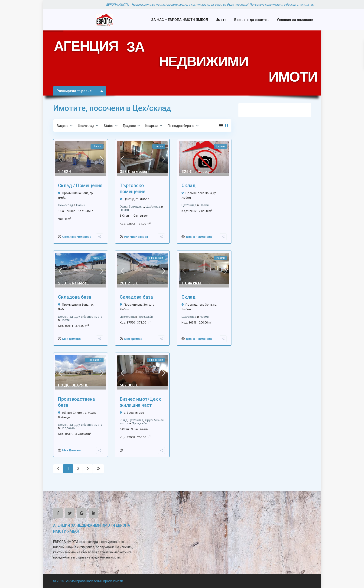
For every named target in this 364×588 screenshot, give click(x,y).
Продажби (145, 317)
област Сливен (73, 413)
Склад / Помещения (80, 185)
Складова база (75, 297)
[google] (82, 513)
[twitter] (70, 513)
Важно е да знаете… (252, 20)
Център (129, 199)
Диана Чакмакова (199, 237)
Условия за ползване (295, 20)
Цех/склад (65, 205)
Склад (188, 185)
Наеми (81, 205)
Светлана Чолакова (77, 237)
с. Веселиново (134, 413)
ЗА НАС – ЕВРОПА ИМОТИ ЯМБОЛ (180, 20)
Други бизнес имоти (88, 317)
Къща (123, 420)
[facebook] (58, 513)
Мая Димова (71, 339)
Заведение (136, 206)
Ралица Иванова (136, 237)
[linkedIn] (93, 513)
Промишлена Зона (75, 193)
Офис (124, 206)
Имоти (221, 20)
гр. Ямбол (142, 199)
